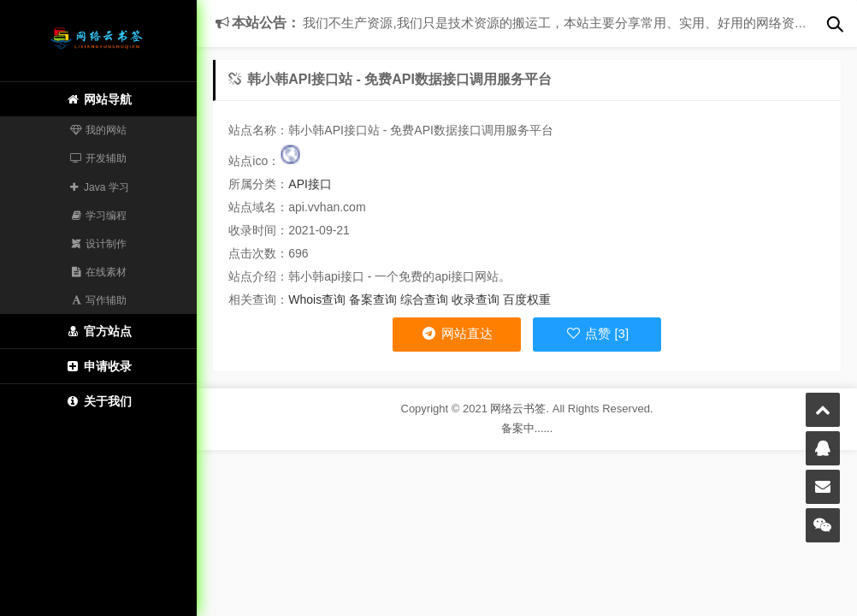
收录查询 (476, 299)
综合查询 (424, 299)
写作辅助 (99, 300)
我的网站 (99, 130)
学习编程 (99, 216)
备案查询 (373, 299)
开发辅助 (99, 158)
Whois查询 (317, 299)
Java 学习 (98, 187)
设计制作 (99, 244)
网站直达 (456, 333)
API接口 (310, 184)
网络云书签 (518, 409)
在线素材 (99, 272)
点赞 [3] (597, 333)
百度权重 (527, 299)
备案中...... (527, 428)
